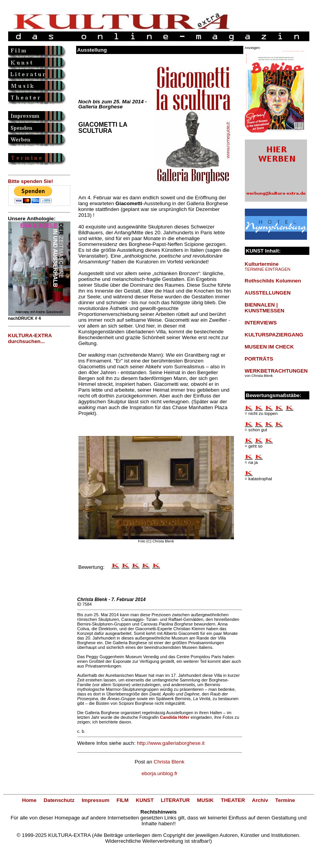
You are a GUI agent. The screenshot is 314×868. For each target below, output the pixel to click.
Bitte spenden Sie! (31, 181)
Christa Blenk (169, 762)
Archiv (260, 800)
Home (29, 800)
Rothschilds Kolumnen (273, 281)
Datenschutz (59, 800)
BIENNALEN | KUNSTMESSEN (265, 308)
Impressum (95, 800)
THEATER (233, 800)
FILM (123, 800)
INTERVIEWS (261, 323)
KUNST (145, 800)
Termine (285, 800)
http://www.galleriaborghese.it (171, 743)
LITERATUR (175, 800)
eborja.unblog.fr (160, 773)
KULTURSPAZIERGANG (274, 335)
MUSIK (205, 800)
